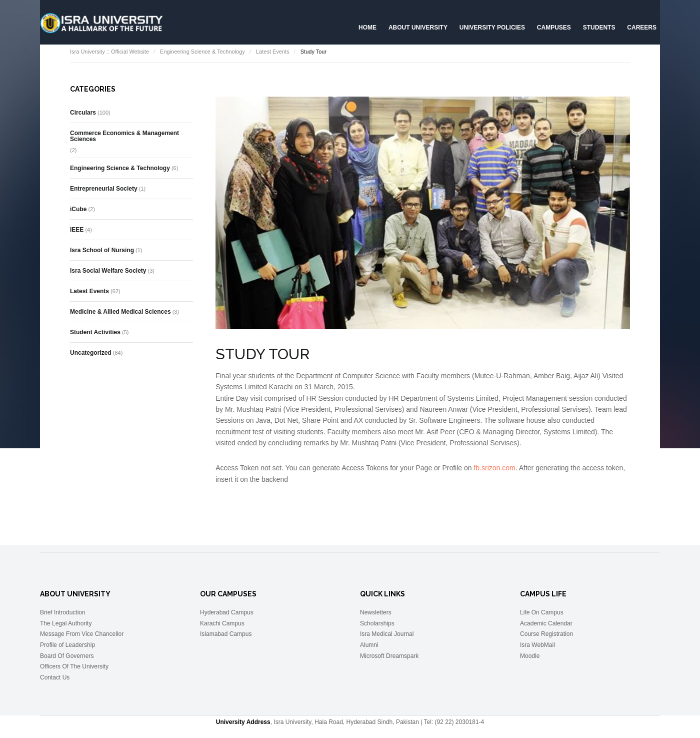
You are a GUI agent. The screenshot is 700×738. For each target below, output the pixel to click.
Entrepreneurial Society (104, 189)
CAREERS (642, 28)
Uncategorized (91, 353)
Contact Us (55, 677)
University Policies (492, 28)
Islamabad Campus (226, 634)
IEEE (77, 230)
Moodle (530, 656)
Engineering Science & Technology (202, 52)
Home (367, 28)
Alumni (369, 645)
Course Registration (546, 634)
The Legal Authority (66, 623)
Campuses (554, 28)
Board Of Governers (67, 656)
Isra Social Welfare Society (108, 271)
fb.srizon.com (494, 468)
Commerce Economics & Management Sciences (124, 136)
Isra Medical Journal (387, 634)
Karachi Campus (222, 623)
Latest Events (273, 52)
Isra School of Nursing (102, 250)
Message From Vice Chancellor (82, 634)
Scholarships (377, 623)
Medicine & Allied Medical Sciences (120, 312)
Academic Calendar (546, 623)
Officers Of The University (74, 666)
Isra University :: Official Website (109, 52)
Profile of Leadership (67, 645)
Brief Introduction (63, 612)
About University (418, 28)
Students (599, 28)
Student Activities (95, 332)
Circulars (83, 113)
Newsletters (376, 612)
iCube (78, 209)
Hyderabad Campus (227, 612)
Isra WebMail (537, 645)
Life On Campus (542, 612)
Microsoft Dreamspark (389, 656)
